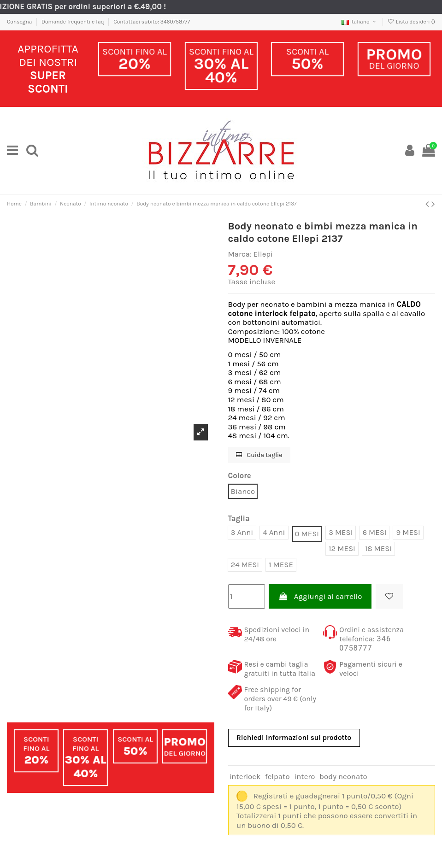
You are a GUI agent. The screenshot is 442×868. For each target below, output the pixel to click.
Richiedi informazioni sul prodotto (294, 738)
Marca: (240, 254)
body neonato (343, 777)
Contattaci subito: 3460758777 (152, 22)
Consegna (20, 22)
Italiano (360, 22)
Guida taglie (259, 455)
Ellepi (263, 254)
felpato (277, 777)
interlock (245, 777)
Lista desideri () (411, 22)
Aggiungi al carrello (320, 596)
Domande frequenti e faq (74, 22)
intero (304, 777)
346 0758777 (365, 643)
